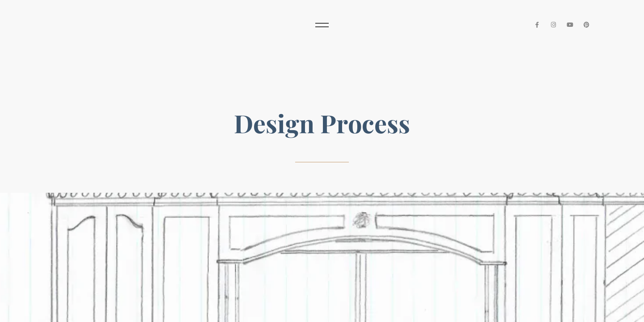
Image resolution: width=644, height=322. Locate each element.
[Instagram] (554, 25)
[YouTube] (570, 25)
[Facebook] (537, 25)
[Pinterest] (587, 25)
